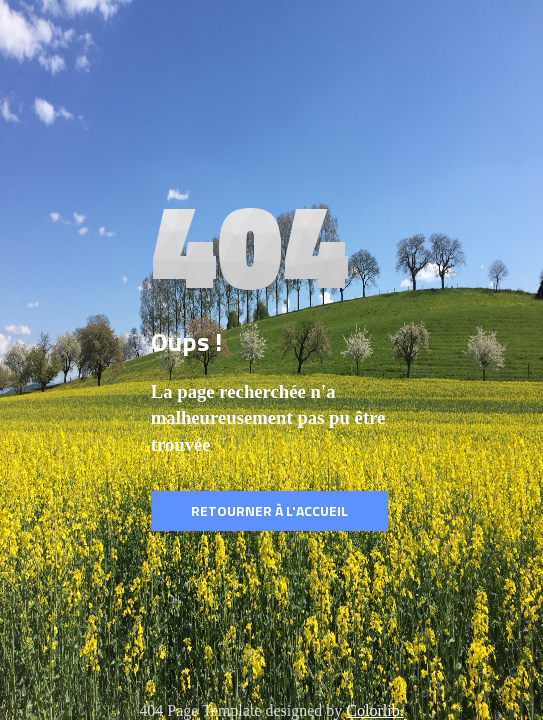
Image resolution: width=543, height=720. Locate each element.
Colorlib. (374, 710)
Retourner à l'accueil (269, 510)
